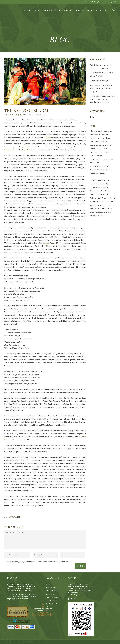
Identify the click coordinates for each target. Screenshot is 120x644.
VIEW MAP (85, 588)
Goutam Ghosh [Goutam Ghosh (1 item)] (96, 170)
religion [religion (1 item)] (112, 198)
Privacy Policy (51, 604)
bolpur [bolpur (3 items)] (104, 149)
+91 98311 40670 (88, 2)
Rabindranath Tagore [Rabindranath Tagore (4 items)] (99, 198)
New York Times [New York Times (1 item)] (103, 191)
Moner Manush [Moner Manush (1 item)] (96, 187)
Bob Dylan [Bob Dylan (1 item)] (110, 145)
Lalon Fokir (50, 243)
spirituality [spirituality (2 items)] (95, 205)
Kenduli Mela (10, 150)
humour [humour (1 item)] (102, 173)
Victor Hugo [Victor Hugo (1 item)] (110, 212)
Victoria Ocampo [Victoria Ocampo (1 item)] (97, 216)
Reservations (51, 588)
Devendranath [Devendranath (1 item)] (96, 156)
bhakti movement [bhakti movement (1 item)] (97, 145)
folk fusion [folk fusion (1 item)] (95, 163)
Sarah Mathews (46, 642)
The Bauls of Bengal (99, 81)
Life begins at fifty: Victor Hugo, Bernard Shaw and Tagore (101, 88)
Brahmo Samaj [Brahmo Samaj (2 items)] (96, 152)
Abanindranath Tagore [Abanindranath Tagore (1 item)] (99, 131)
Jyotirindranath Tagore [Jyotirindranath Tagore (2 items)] (99, 180)
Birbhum (49, 138)
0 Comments (40, 115)
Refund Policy (51, 600)
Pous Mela (26, 150)
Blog (92, 117)
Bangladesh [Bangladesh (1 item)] (105, 138)
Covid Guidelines (52, 591)
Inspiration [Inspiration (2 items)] (95, 177)
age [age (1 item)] (111, 131)
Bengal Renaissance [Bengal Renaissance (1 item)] (99, 142)
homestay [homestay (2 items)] (94, 173)
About (48, 584)
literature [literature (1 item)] (106, 184)
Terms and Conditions (54, 597)
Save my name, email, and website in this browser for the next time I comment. (38, 562)
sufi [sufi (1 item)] (102, 205)
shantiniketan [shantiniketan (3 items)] (107, 201)
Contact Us (50, 594)
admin (30, 115)
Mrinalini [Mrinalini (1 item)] (107, 187)
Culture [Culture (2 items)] (106, 152)
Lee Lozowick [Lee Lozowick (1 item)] (96, 184)
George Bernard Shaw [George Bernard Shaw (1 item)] (99, 166)
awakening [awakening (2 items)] (95, 138)
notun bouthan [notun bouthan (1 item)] (96, 194)
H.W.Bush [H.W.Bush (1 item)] (107, 170)
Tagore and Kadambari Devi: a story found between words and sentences (103, 99)
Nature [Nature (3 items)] (93, 191)
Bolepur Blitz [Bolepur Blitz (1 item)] (95, 149)
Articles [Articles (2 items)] (105, 135)
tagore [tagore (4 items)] (111, 208)
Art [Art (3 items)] (100, 135)
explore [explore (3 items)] (112, 159)
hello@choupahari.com (81, 595)
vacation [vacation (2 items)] (101, 212)
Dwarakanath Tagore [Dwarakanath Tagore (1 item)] (99, 159)
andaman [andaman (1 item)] (94, 135)
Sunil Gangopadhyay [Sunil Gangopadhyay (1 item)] (99, 208)
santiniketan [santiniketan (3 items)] (95, 201)
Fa (47, 607)
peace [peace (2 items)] (106, 194)
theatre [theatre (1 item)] (93, 212)
